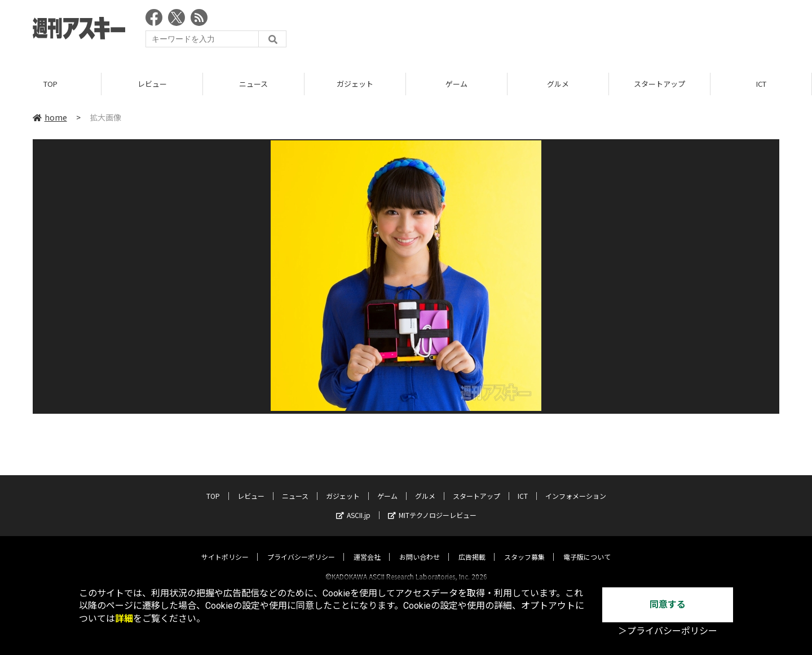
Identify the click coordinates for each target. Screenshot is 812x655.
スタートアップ (659, 84)
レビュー (152, 84)
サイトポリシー (225, 546)
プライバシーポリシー (301, 546)
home (50, 118)
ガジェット (355, 84)
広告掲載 (472, 546)
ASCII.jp (353, 505)
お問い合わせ (420, 546)
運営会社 (367, 546)
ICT (761, 84)
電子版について (587, 546)
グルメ (558, 84)
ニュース (253, 84)
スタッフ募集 (524, 546)
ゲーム (456, 84)
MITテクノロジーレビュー (432, 505)
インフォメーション (576, 486)
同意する (668, 605)
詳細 (124, 619)
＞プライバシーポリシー (668, 631)
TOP (50, 84)
